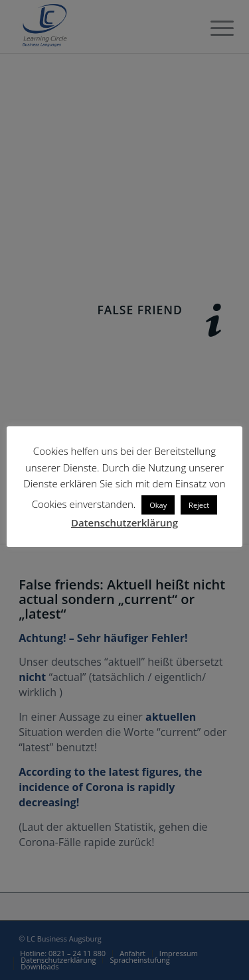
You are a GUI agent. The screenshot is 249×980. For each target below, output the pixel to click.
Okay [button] (158, 505)
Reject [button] (199, 505)
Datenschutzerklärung (124, 522)
